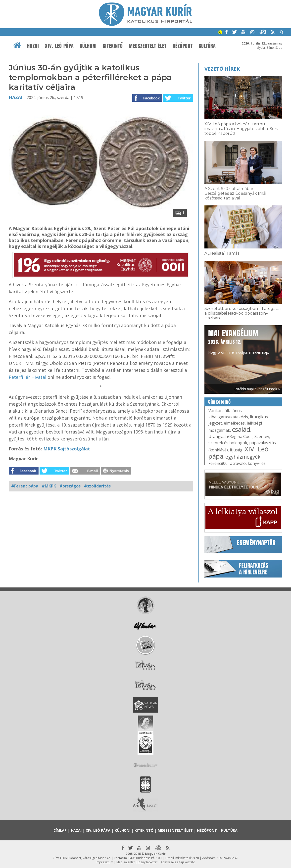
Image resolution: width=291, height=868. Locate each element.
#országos (70, 486)
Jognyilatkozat (148, 862)
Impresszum (104, 862)
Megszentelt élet (148, 46)
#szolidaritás (97, 486)
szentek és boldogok (228, 443)
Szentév (262, 436)
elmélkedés (234, 423)
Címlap (60, 830)
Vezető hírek (222, 69)
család (241, 429)
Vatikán (216, 411)
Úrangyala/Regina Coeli (230, 436)
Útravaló (238, 463)
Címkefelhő (219, 402)
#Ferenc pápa (25, 486)
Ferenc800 (218, 463)
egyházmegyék (243, 457)
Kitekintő (113, 46)
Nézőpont (183, 46)
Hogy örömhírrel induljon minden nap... (239, 341)
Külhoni (88, 46)
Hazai (33, 46)
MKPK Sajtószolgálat (67, 449)
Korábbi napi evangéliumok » (257, 389)
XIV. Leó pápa (59, 46)
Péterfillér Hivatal (27, 377)
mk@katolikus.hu (187, 858)
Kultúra (207, 46)
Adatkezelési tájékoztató (178, 862)
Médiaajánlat (125, 862)
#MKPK (49, 486)
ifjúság (236, 450)
